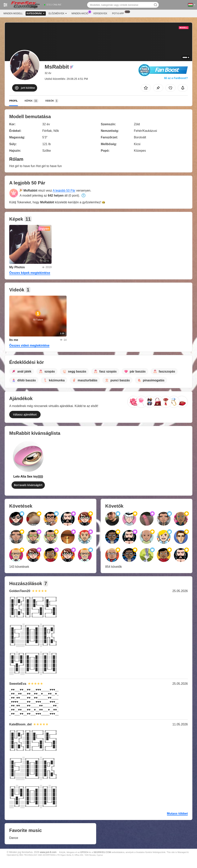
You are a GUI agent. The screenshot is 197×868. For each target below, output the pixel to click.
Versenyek (100, 13)
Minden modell (13, 13)
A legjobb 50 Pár (64, 191)
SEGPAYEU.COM (102, 852)
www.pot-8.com (48, 852)
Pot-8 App (119, 13)
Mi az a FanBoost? (176, 78)
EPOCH (84, 852)
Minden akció (81, 13)
